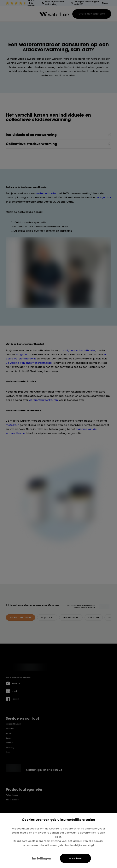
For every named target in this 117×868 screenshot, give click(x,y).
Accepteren (75, 858)
